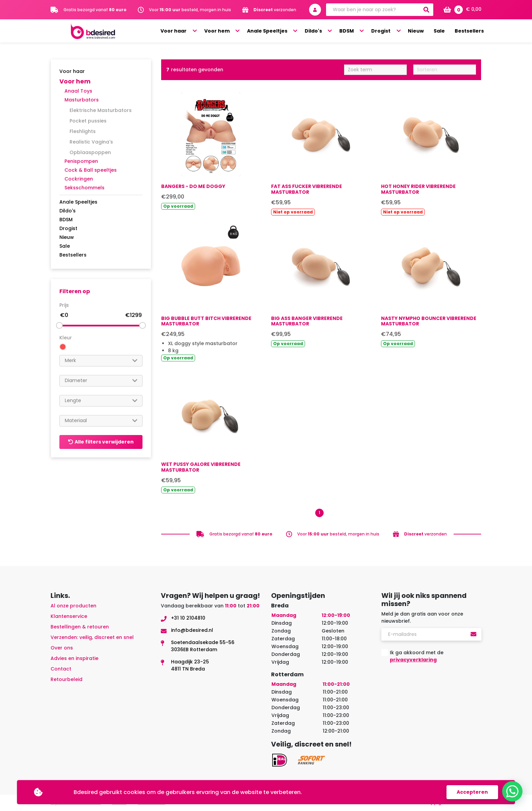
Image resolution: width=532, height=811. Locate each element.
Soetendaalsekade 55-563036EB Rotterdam (203, 646)
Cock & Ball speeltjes (91, 170)
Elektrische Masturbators (101, 110)
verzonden (275, 10)
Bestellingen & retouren (80, 627)
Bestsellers (470, 31)
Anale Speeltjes (281, 31)
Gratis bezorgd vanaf (95, 10)
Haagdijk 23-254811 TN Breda (190, 665)
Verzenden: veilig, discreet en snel (92, 637)
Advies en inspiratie (74, 658)
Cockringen (79, 179)
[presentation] (433, 685)
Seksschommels (84, 188)
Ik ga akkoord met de (417, 656)
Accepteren (472, 792)
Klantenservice (69, 616)
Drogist (388, 31)
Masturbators (82, 100)
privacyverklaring (413, 660)
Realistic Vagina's (91, 142)
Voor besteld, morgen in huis (190, 10)
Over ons (62, 648)
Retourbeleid (66, 679)
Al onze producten (73, 606)
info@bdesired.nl (192, 630)
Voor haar (193, 31)
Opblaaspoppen (90, 152)
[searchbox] (101, 361)
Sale (442, 31)
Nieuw (420, 31)
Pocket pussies (88, 121)
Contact (61, 669)
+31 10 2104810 (188, 618)
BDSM (356, 31)
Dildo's (325, 31)
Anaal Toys (78, 91)
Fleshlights (83, 131)
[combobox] (101, 361)
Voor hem (233, 31)
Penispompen (81, 161)
